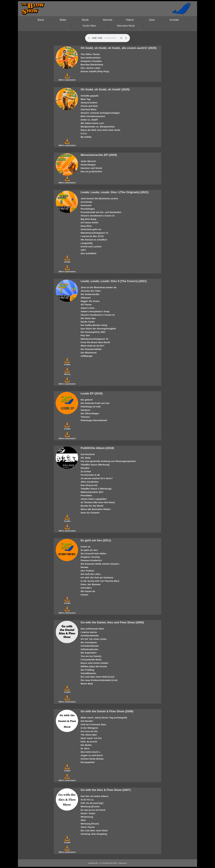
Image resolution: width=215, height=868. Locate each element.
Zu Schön (86, 471)
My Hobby (86, 137)
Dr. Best (85, 748)
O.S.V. (84, 133)
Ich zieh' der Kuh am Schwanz (97, 577)
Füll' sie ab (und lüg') (92, 803)
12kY (83, 250)
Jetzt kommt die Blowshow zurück (99, 198)
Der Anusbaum (89, 642)
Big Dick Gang (88, 219)
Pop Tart (85, 335)
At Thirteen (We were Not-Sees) (98, 502)
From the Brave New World (95, 342)
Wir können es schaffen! (94, 240)
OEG (83, 820)
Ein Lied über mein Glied (94, 830)
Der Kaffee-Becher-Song (94, 325)
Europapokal (88, 762)
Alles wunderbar (90, 482)
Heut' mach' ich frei (91, 738)
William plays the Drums (94, 666)
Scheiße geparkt (90, 96)
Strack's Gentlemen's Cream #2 (98, 315)
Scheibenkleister (90, 636)
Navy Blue (86, 226)
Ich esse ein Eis (89, 731)
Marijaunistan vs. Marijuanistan (98, 127)
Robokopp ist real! (91, 407)
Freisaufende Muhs (91, 660)
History (67, 373)
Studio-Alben (89, 26)
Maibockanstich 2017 (92, 492)
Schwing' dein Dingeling (94, 834)
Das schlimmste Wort (92, 629)
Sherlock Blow (89, 109)
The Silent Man (89, 735)
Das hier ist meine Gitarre (95, 796)
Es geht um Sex (89, 550)
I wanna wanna (89, 632)
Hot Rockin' (87, 721)
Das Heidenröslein (91, 58)
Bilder (63, 20)
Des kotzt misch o (90, 752)
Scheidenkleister (90, 646)
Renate (84, 567)
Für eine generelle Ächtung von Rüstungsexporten (108, 461)
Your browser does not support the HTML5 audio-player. (107, 38)
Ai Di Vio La (87, 800)
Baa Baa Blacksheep (92, 65)
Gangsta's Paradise (91, 61)
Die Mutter (86, 745)
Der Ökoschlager (90, 413)
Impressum (123, 863)
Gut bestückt (88, 454)
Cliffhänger (87, 356)
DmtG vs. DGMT (89, 120)
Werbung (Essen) (90, 806)
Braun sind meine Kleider (94, 663)
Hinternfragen (88, 165)
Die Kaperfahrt (89, 653)
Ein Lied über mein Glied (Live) (97, 677)
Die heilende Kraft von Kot (95, 403)
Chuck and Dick (89, 106)
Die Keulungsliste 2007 (93, 332)
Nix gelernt (87, 400)
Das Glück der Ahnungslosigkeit (98, 329)
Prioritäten (86, 495)
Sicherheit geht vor (91, 229)
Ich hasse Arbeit (89, 222)
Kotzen (84, 595)
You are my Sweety (91, 656)
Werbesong (87, 817)
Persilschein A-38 (90, 475)
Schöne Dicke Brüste (92, 759)
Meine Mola (87, 684)
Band (41, 20)
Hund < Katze (88, 813)
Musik (85, 20)
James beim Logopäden (94, 499)
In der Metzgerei (89, 728)
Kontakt (174, 20)
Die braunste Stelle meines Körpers (100, 564)
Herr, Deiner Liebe (90, 68)
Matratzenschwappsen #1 (94, 233)
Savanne (85, 410)
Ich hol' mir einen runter (94, 639)
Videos (130, 20)
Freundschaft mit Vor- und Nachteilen (101, 212)
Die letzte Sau (88, 318)
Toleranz (85, 417)
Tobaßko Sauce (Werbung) (95, 465)
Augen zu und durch (92, 755)
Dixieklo (85, 468)
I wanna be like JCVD (92, 236)
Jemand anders (89, 103)
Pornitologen (88, 209)
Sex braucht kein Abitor (93, 553)
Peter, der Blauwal (90, 584)
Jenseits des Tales (91, 291)
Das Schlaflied (88, 253)
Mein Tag (85, 99)
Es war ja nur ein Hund (93, 810)
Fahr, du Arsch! (89, 742)
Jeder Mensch (88, 161)
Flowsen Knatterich (91, 560)
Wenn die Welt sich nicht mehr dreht (100, 130)
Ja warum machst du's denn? (97, 478)
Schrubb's (86, 588)
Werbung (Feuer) (90, 824)
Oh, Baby (86, 458)
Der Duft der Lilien (91, 574)
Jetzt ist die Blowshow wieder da (98, 287)
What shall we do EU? (93, 346)
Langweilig (87, 243)
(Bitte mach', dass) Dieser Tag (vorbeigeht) (104, 718)
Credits (67, 261)
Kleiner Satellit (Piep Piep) (95, 71)
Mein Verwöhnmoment (93, 116)
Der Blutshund (89, 353)
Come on (86, 547)
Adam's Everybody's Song (95, 311)
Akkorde (108, 20)
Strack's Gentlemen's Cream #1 (98, 216)
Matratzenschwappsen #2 (94, 339)
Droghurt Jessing (90, 557)
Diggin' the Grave (90, 301)
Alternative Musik (126, 26)
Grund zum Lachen (91, 246)
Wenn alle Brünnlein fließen (96, 509)
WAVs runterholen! (67, 79)
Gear (152, 20)
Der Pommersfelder (91, 349)
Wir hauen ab (88, 591)
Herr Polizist (87, 571)
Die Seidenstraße (90, 294)
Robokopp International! (94, 420)
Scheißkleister (88, 673)
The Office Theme (90, 54)
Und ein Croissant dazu (93, 724)
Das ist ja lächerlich (91, 171)
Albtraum (86, 298)
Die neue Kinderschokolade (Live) (99, 680)
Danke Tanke (88, 322)
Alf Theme (86, 305)
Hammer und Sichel (91, 168)
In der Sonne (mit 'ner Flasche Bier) (100, 581)
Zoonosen (86, 205)
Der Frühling (87, 670)
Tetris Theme (88, 827)
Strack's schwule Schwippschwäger (100, 113)
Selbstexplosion (89, 649)
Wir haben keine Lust (92, 123)
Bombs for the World (92, 506)
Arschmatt (86, 202)
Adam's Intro (88, 308)
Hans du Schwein (90, 513)
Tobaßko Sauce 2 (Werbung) (96, 489)
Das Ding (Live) (89, 485)
